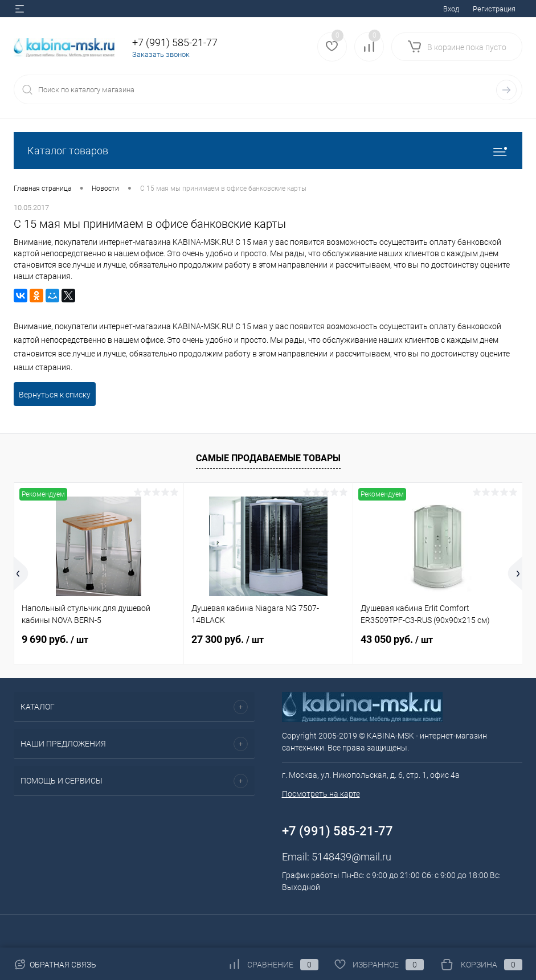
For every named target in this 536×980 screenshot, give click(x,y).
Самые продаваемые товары (268, 458)
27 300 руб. (228, 639)
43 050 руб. (397, 639)
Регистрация (494, 9)
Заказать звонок (161, 54)
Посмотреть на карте (321, 794)
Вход (451, 9)
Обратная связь (55, 965)
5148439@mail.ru (351, 857)
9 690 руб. (55, 639)
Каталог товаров (268, 151)
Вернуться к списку (55, 395)
